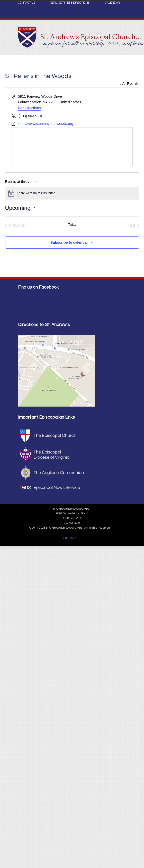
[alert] (72, 193)
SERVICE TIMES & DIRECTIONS (70, 3)
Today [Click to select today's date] (72, 225)
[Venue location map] (72, 147)
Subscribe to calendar (69, 242)
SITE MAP (70, 538)
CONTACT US (26, 3)
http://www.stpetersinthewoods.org (46, 124)
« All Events (129, 84)
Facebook (121, 14)
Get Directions (29, 108)
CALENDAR (112, 3)
